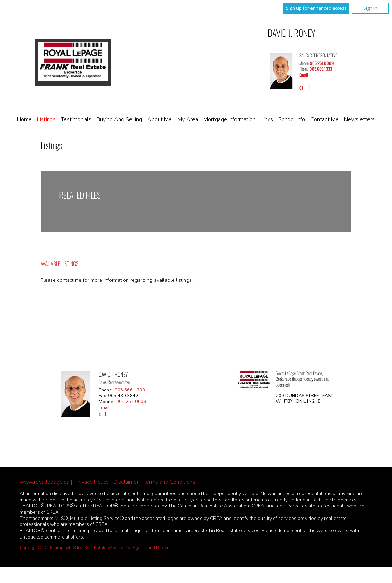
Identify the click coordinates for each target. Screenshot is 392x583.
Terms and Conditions (169, 482)
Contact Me (325, 119)
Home (24, 119)
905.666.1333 (321, 69)
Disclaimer (126, 482)
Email (304, 75)
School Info (292, 119)
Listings (46, 119)
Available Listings (59, 263)
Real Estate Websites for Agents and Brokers (128, 548)
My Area (188, 119)
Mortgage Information (229, 119)
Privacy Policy (92, 482)
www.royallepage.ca (44, 482)
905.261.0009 (322, 63)
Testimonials (76, 119)
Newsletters (359, 119)
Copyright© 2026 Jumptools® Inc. (51, 548)
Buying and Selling (119, 119)
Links (267, 119)
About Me (160, 119)
